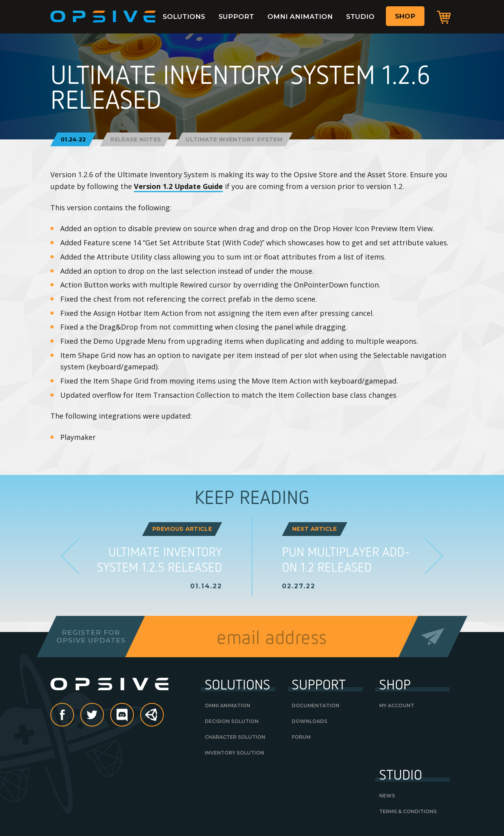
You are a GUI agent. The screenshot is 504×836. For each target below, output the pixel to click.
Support (236, 17)
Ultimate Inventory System (234, 139)
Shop (405, 16)
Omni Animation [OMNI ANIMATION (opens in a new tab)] (228, 705)
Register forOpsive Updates (91, 636)
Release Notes (136, 139)
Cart (444, 17)
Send (433, 637)
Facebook (74, 716)
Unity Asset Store (152, 719)
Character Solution (235, 737)
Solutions (184, 17)
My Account (397, 705)
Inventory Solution (234, 753)
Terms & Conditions (408, 811)
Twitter (104, 716)
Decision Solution (232, 721)
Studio (360, 17)
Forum (301, 737)
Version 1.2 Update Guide (178, 186)
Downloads (309, 721)
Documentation (316, 705)
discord (133, 716)
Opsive (103, 17)
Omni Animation (300, 17)
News (387, 796)
